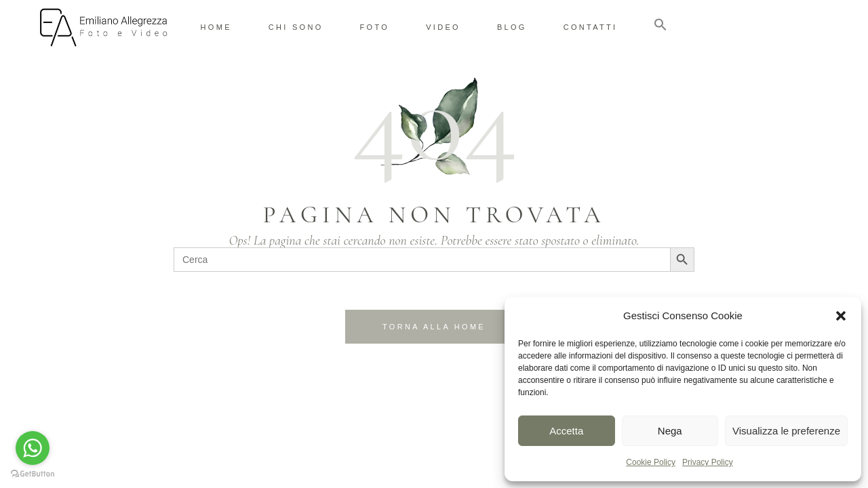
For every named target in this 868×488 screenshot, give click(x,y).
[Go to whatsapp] (33, 448)
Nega (670, 431)
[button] (841, 316)
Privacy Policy (708, 462)
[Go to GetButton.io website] (33, 474)
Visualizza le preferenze (786, 431)
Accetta (566, 431)
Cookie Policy (651, 462)
